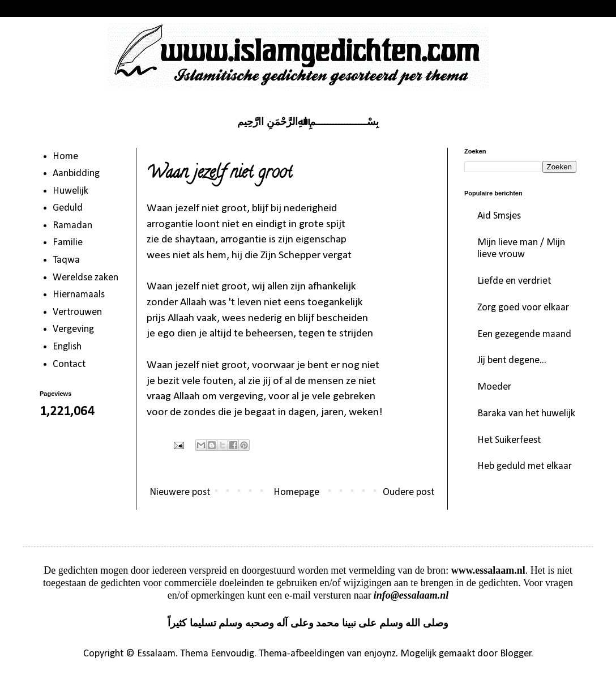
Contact (69, 364)
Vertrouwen (77, 312)
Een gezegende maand (524, 334)
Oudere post (408, 492)
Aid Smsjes (499, 216)
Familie (68, 243)
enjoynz (380, 654)
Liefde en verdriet (514, 281)
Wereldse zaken (85, 278)
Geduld (68, 208)
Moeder (494, 387)
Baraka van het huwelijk (526, 414)
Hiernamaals (79, 295)
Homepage (296, 492)
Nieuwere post (180, 492)
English (67, 347)
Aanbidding (76, 174)
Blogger (516, 654)
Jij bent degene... (512, 360)
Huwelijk (70, 191)
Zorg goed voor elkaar (523, 308)
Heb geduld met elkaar (525, 466)
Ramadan (72, 226)
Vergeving (73, 329)
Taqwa (66, 260)
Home (65, 157)
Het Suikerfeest (509, 440)
